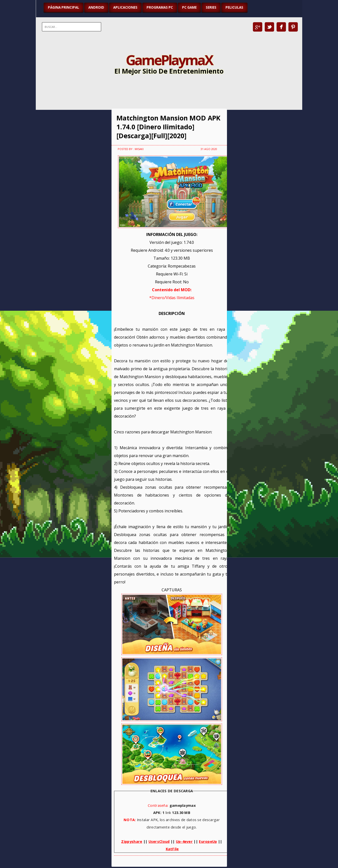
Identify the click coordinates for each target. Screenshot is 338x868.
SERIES (211, 7)
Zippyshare (132, 841)
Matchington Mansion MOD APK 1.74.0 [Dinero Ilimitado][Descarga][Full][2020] (168, 127)
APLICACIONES (125, 7)
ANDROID (96, 7)
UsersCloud (159, 841)
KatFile (172, 849)
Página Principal (64, 7)
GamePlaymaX (169, 60)
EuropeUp (208, 841)
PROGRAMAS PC (160, 7)
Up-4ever (184, 841)
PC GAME (189, 7)
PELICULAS (234, 7)
